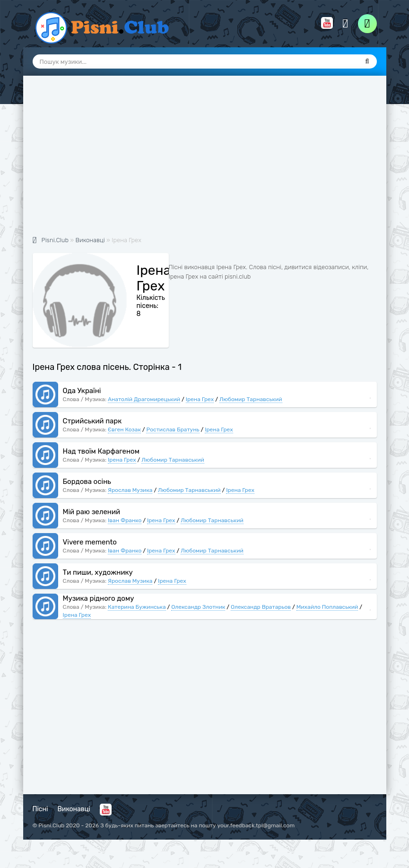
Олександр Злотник (198, 607)
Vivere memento (90, 542)
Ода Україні (82, 391)
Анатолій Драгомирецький (144, 399)
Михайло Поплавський (327, 607)
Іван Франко (125, 520)
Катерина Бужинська (137, 607)
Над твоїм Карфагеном (101, 451)
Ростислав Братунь (173, 430)
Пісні (40, 809)
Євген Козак (124, 430)
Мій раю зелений (92, 512)
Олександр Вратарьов (261, 607)
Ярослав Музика (130, 490)
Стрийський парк (92, 421)
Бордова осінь (87, 482)
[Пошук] (367, 61)
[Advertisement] (205, 161)
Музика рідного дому (99, 598)
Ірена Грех (200, 399)
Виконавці (74, 809)
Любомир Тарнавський (251, 399)
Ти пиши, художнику (98, 572)
